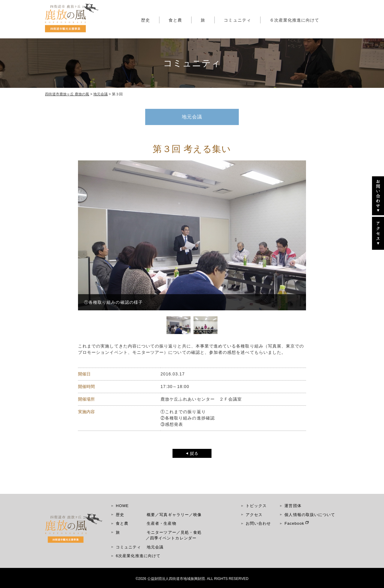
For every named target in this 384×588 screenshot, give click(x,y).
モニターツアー (161, 532)
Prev (86, 243)
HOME (122, 506)
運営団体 (293, 506)
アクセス (254, 515)
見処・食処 (191, 532)
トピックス (256, 506)
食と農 (175, 20)
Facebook (294, 523)
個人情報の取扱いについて (310, 515)
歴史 (145, 20)
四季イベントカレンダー (173, 538)
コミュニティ (237, 20)
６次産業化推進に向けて (295, 20)
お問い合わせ (258, 523)
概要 (151, 515)
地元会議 (155, 547)
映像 (197, 515)
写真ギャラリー (174, 515)
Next (298, 243)
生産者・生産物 (161, 523)
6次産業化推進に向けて (138, 556)
